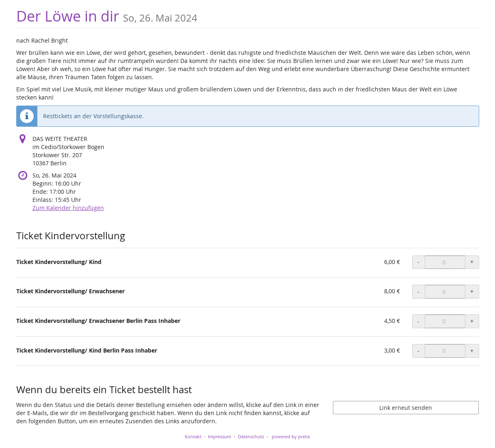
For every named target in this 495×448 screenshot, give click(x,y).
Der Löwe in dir (107, 16)
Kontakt (193, 436)
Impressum (219, 436)
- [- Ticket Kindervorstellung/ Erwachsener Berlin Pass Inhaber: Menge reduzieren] (418, 321)
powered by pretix (291, 436)
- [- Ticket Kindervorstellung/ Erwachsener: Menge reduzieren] (418, 291)
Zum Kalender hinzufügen (68, 208)
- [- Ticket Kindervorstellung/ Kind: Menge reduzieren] (418, 262)
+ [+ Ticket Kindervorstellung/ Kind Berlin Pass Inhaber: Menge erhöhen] (472, 351)
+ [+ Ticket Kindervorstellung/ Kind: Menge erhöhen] (472, 262)
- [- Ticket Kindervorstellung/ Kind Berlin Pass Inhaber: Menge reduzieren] (418, 351)
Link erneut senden (406, 408)
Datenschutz (251, 436)
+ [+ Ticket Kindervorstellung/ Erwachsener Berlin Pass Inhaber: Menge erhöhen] (472, 321)
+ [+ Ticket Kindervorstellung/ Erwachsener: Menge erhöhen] (472, 291)
